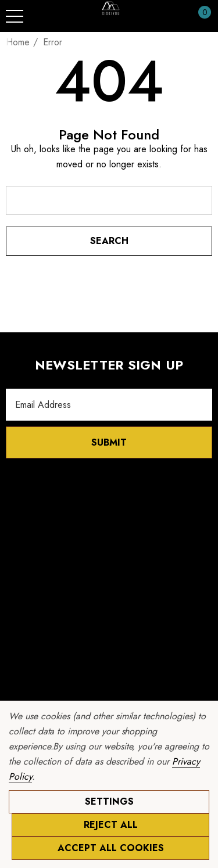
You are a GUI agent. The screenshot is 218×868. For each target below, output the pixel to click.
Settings (109, 801)
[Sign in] (176, 16)
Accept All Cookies (111, 848)
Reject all (111, 825)
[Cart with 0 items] (199, 16)
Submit (109, 442)
